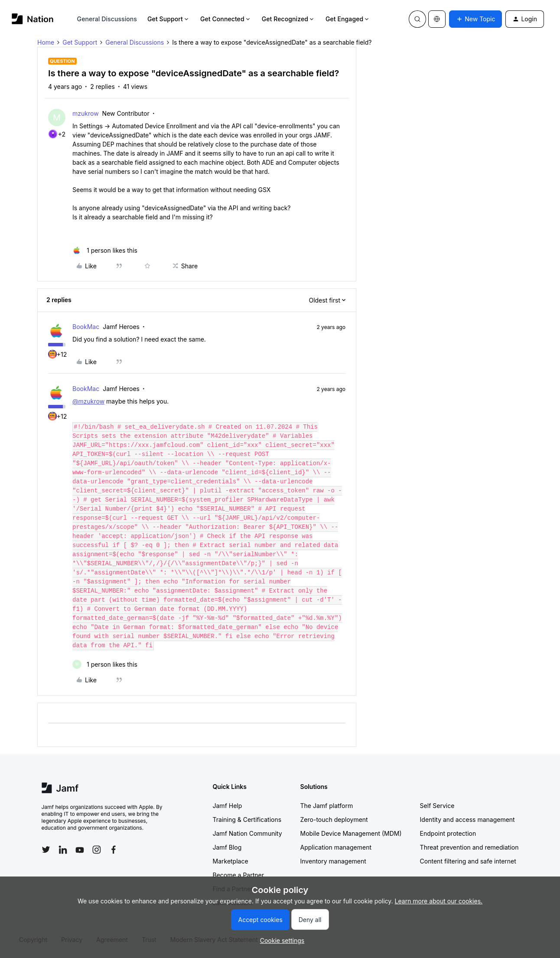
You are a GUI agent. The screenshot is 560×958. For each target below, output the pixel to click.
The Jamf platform (327, 806)
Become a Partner (238, 875)
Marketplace (231, 861)
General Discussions (107, 19)
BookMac (86, 327)
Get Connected (226, 19)
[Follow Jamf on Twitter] (46, 850)
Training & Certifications (247, 820)
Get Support (169, 19)
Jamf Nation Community (247, 833)
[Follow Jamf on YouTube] (80, 850)
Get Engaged (348, 19)
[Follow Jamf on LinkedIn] (63, 850)
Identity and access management (467, 820)
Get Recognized (288, 19)
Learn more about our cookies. (439, 901)
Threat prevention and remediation (469, 847)
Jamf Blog (227, 847)
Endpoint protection (448, 833)
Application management (336, 847)
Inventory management (333, 861)
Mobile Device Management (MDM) (351, 833)
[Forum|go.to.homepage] (33, 19)
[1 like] (105, 250)
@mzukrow (88, 401)
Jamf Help (228, 806)
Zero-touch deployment (334, 820)
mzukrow (86, 113)
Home (46, 42)
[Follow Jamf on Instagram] (97, 850)
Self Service (437, 806)
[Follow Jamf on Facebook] (114, 850)
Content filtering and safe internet (468, 861)
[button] (475, 19)
